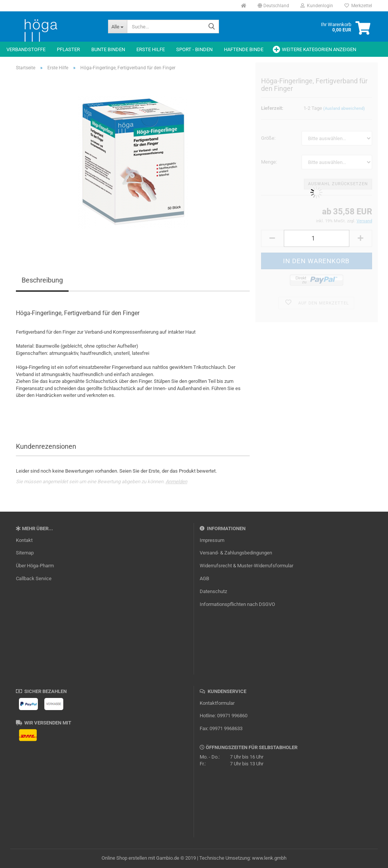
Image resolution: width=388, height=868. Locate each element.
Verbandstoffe (26, 49)
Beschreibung (42, 280)
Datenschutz (213, 591)
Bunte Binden (108, 49)
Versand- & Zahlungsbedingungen (236, 553)
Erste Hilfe (151, 49)
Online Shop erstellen (124, 858)
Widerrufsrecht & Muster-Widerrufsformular (246, 566)
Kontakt (24, 540)
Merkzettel (358, 6)
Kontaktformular (217, 703)
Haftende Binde (244, 49)
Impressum (212, 540)
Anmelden (176, 482)
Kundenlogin (317, 6)
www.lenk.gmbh (269, 858)
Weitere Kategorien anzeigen (319, 49)
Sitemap (25, 553)
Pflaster (68, 49)
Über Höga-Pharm (35, 566)
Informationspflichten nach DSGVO (237, 604)
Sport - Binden (194, 49)
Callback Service (34, 578)
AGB (204, 578)
